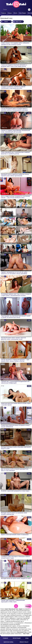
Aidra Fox (4, 128)
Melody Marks (6, 106)
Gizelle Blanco (6, 150)
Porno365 (4, 357)
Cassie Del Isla (6, 598)
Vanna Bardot (6, 554)
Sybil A (4, 488)
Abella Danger (6, 62)
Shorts (15, 13)
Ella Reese (5, 84)
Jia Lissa (4, 422)
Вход (27, 638)
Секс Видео (23, 13)
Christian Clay (6, 510)
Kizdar (3, 401)
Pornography (5, 379)
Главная (4, 13)
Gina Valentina (6, 269)
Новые (10, 13)
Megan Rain (5, 444)
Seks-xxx (4, 40)
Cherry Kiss (5, 335)
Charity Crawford (6, 313)
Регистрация (17, 638)
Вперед (28, 606)
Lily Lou (4, 576)
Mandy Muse (5, 193)
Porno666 (4, 171)
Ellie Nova (5, 291)
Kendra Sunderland (7, 466)
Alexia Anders (6, 532)
